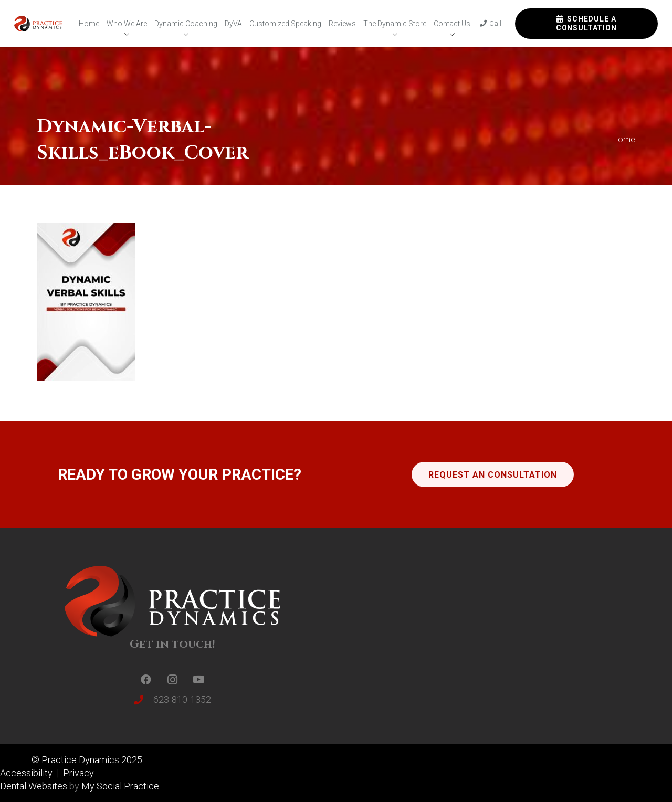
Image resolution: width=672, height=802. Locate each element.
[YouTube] (198, 680)
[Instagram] (172, 680)
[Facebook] (146, 680)
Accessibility (27, 773)
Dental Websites (34, 786)
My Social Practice (119, 786)
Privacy (78, 773)
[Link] (38, 24)
